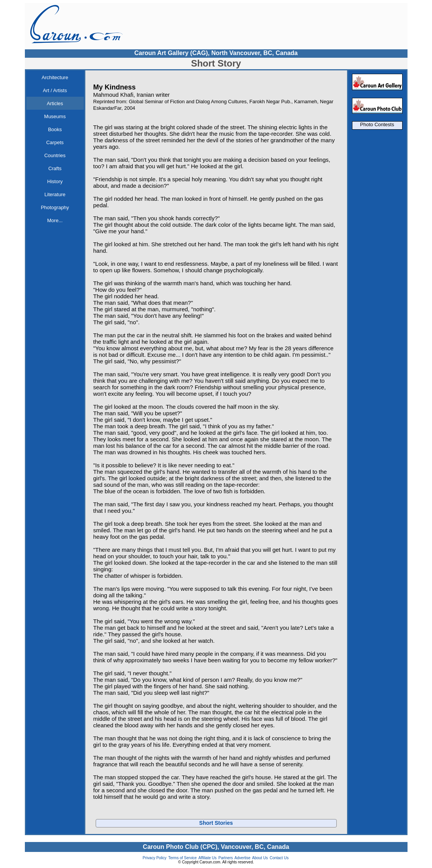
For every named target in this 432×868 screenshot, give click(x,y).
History (55, 181)
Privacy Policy (155, 858)
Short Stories (216, 823)
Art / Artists (55, 90)
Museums (55, 116)
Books (55, 129)
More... (55, 220)
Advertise (243, 858)
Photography (55, 207)
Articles (55, 103)
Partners (226, 858)
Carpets (55, 142)
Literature (55, 194)
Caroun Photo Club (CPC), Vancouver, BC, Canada (216, 847)
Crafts (55, 168)
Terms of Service (183, 858)
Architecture (55, 77)
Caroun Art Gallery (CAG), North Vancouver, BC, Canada (216, 53)
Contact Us (279, 858)
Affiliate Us (207, 858)
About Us (260, 858)
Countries (55, 155)
